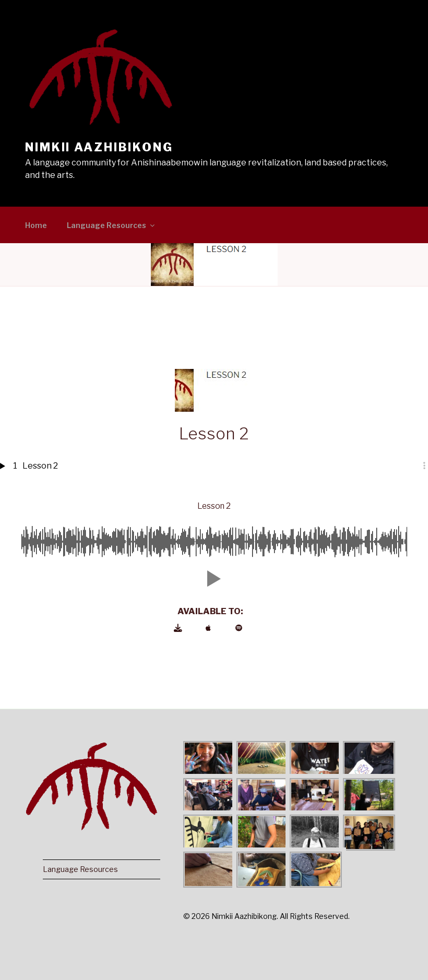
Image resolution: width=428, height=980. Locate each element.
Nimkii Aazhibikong (99, 147)
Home (36, 225)
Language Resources (111, 225)
